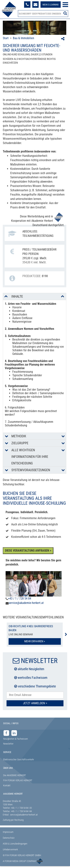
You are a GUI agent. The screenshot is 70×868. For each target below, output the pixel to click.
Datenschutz (9, 838)
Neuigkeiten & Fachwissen (15, 739)
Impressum (8, 832)
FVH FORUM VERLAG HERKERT (18, 780)
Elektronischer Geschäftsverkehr (19, 759)
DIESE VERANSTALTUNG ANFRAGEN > (28, 551)
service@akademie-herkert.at (26, 603)
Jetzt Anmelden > (35, 703)
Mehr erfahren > (35, 641)
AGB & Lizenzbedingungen (15, 844)
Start (6, 38)
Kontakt (7, 785)
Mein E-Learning (51, 5)
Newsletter (8, 744)
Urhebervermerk (10, 849)
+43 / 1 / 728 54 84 (20, 599)
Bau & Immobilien (24, 38)
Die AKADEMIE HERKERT (15, 775)
